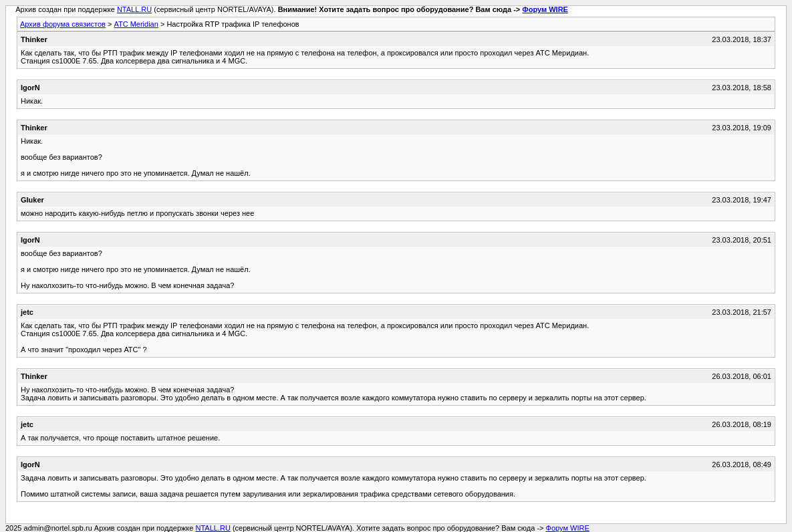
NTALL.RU (134, 9)
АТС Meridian (136, 24)
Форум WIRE (545, 9)
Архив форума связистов (63, 24)
